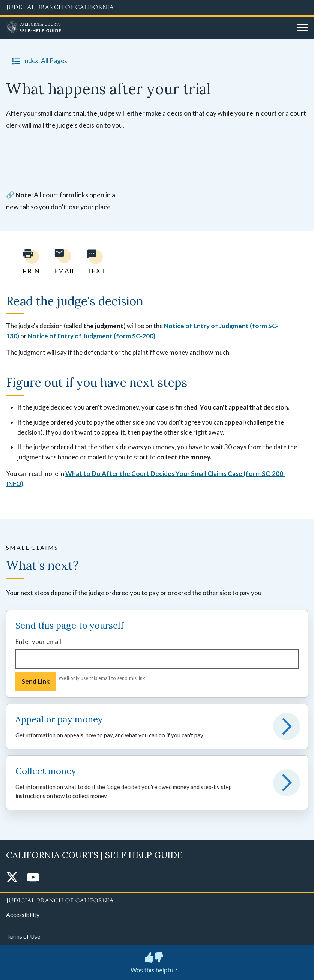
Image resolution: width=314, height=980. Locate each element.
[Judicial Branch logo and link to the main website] (157, 8)
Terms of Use (23, 936)
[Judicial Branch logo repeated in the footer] (157, 899)
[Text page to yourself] (95, 262)
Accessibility (23, 915)
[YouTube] (33, 878)
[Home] (149, 28)
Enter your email (38, 642)
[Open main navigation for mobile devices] (303, 28)
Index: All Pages (38, 61)
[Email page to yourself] (63, 262)
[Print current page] (29, 262)
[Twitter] (12, 878)
